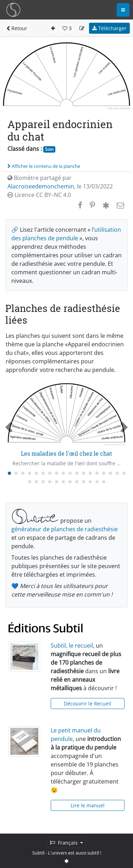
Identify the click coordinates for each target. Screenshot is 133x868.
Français (65, 843)
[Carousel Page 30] (104, 482)
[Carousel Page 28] (90, 482)
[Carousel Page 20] (36, 482)
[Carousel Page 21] (43, 482)
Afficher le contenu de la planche (44, 166)
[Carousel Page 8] (57, 473)
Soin (49, 149)
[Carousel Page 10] (70, 473)
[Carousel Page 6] (43, 473)
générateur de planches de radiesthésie (65, 529)
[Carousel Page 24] (63, 482)
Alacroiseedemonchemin (41, 186)
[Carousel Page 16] (110, 473)
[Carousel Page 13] (90, 473)
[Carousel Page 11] (77, 473)
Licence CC (39, 195)
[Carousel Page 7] (50, 473)
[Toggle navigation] (123, 10)
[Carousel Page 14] (97, 473)
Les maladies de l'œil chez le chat (66, 453)
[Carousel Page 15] (104, 473)
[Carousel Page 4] (30, 473)
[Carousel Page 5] (36, 473)
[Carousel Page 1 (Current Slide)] (9, 473)
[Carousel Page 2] (16, 473)
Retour (17, 28)
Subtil (38, 853)
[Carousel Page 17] (117, 473)
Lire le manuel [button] (88, 805)
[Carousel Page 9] (63, 473)
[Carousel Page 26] (77, 482)
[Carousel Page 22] (50, 482)
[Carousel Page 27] (84, 482)
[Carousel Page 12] (84, 473)
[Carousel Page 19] (30, 482)
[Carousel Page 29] (97, 482)
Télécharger (109, 28)
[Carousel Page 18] (124, 473)
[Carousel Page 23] (57, 482)
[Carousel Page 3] (23, 473)
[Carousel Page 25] (70, 482)
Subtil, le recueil (72, 645)
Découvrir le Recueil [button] (88, 704)
